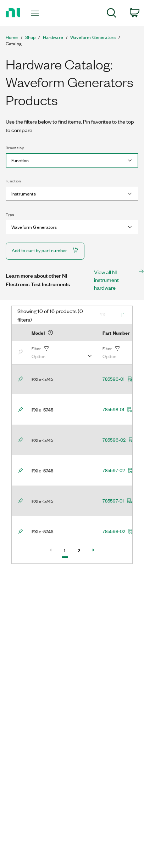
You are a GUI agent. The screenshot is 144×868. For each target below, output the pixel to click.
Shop (31, 37)
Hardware (53, 37)
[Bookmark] (22, 352)
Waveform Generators (93, 37)
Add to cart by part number (45, 250)
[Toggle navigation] (36, 13)
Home (12, 37)
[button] (61, 352)
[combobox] (72, 160)
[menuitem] (112, 14)
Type (10, 214)
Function (13, 181)
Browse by (15, 148)
